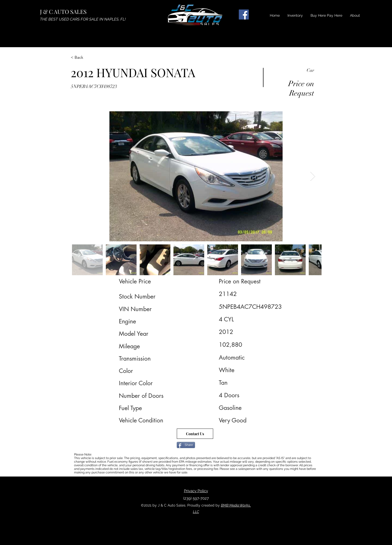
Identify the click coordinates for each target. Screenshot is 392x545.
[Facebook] (244, 14)
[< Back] (89, 57)
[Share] (186, 445)
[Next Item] (313, 176)
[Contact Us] (195, 434)
